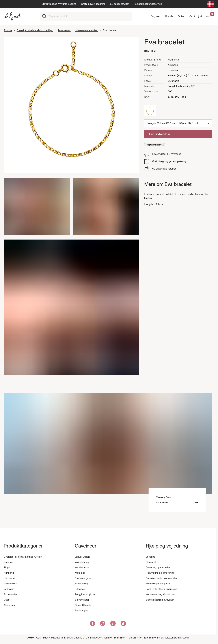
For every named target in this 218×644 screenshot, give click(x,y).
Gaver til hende (83, 605)
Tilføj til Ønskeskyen (155, 145)
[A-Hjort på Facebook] (92, 624)
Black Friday (82, 584)
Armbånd (173, 65)
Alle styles (9, 605)
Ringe (7, 567)
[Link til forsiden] (12, 16)
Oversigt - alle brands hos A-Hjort (35, 30)
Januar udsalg (82, 557)
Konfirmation (82, 567)
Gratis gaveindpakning (93, 4)
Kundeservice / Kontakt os (160, 594)
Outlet (7, 600)
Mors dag (80, 573)
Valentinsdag (82, 562)
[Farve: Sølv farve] (164, 111)
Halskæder (10, 578)
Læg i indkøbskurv (178, 134)
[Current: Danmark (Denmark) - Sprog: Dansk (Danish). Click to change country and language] (211, 4)
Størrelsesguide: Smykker (160, 600)
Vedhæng (9, 589)
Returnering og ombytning (160, 573)
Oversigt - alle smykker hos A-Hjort (23, 557)
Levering (151, 557)
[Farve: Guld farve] (150, 111)
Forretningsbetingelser (158, 584)
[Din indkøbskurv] (210, 16)
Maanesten (64, 30)
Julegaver (80, 589)
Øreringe (8, 562)
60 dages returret (120, 4)
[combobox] (89, 16)
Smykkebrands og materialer (161, 578)
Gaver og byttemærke (158, 567)
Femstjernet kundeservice (148, 4)
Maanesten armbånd (87, 30)
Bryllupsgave (82, 610)
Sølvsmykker (82, 600)
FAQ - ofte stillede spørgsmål (162, 589)
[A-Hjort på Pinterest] (113, 624)
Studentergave (83, 578)
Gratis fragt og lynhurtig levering (59, 4)
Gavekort (151, 562)
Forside (8, 30)
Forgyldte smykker (85, 594)
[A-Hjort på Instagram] (103, 624)
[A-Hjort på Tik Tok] (123, 624)
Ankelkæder (10, 584)
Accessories (11, 594)
